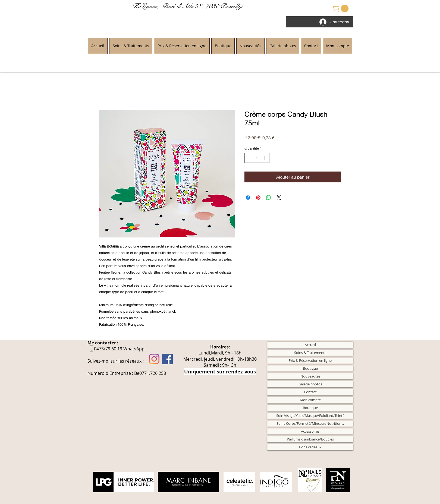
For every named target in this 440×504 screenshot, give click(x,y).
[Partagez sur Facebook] (248, 198)
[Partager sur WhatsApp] (269, 198)
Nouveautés (310, 376)
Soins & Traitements (310, 353)
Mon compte (310, 400)
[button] (341, 8)
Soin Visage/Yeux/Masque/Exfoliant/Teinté (310, 416)
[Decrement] (249, 158)
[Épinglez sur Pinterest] (258, 198)
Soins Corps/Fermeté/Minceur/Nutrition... (310, 423)
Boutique (310, 368)
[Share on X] (279, 198)
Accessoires (310, 431)
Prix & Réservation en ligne (310, 360)
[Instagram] (154, 359)
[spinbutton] (257, 158)
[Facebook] (167, 359)
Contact (310, 392)
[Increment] (265, 158)
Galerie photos (310, 384)
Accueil (310, 345)
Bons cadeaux (310, 447)
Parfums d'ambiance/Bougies (310, 439)
